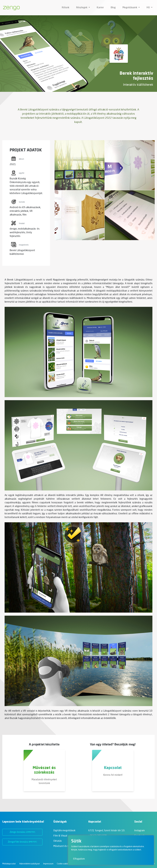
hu (149, 8)
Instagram (140, 831)
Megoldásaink (130, 8)
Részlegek (82, 8)
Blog (113, 8)
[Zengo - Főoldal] (10, 8)
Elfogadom (79, 859)
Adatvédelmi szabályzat (30, 864)
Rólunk (66, 8)
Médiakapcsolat (9, 864)
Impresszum (48, 864)
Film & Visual (60, 836)
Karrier (100, 8)
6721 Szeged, (107, 831)
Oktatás (57, 841)
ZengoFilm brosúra (22, 842)
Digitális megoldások (64, 831)
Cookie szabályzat (64, 864)
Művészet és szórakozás (66, 846)
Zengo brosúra (22, 832)
